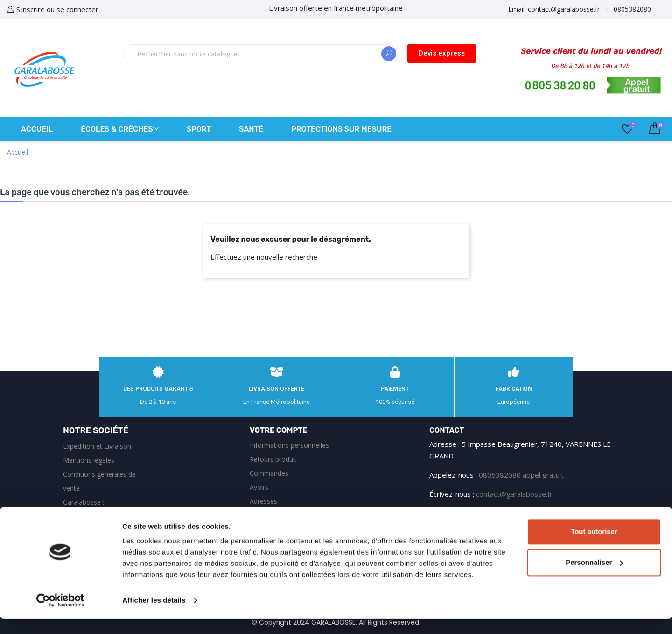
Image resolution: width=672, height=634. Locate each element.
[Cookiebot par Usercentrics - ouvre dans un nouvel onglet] (60, 616)
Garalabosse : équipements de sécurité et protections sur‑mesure (102, 516)
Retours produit (273, 459)
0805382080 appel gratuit (521, 475)
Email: (554, 9)
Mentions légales (89, 460)
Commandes (269, 473)
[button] (442, 53)
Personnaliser (594, 577)
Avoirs (259, 487)
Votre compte (279, 430)
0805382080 (632, 9)
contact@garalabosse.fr (514, 494)
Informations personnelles (289, 445)
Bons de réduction (277, 515)
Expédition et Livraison (97, 446)
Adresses (263, 501)
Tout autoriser (594, 547)
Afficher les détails (154, 616)
